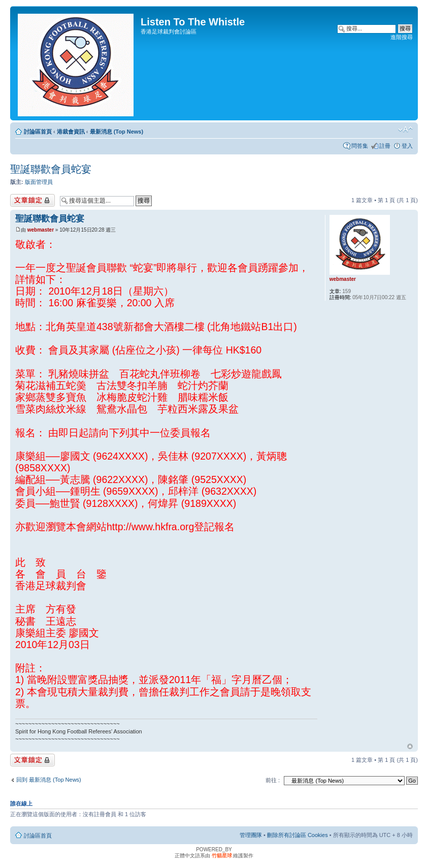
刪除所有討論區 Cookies (298, 835)
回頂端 (410, 747)
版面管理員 (39, 182)
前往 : (273, 780)
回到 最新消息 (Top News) (49, 780)
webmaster (41, 230)
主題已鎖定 (32, 200)
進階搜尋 (402, 37)
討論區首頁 (38, 132)
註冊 (385, 146)
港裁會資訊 (71, 132)
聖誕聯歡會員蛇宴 (51, 169)
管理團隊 (251, 835)
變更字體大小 (405, 130)
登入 (407, 146)
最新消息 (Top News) (117, 132)
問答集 (360, 146)
